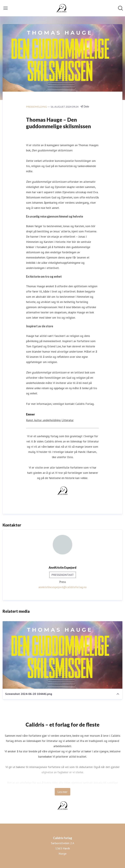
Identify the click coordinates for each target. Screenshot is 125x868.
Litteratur (68, 420)
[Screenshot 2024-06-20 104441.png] (62, 655)
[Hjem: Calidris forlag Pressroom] (62, 8)
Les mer (62, 792)
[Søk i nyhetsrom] (120, 8)
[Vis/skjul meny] (6, 8)
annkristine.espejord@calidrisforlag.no (62, 587)
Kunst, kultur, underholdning (43, 420)
